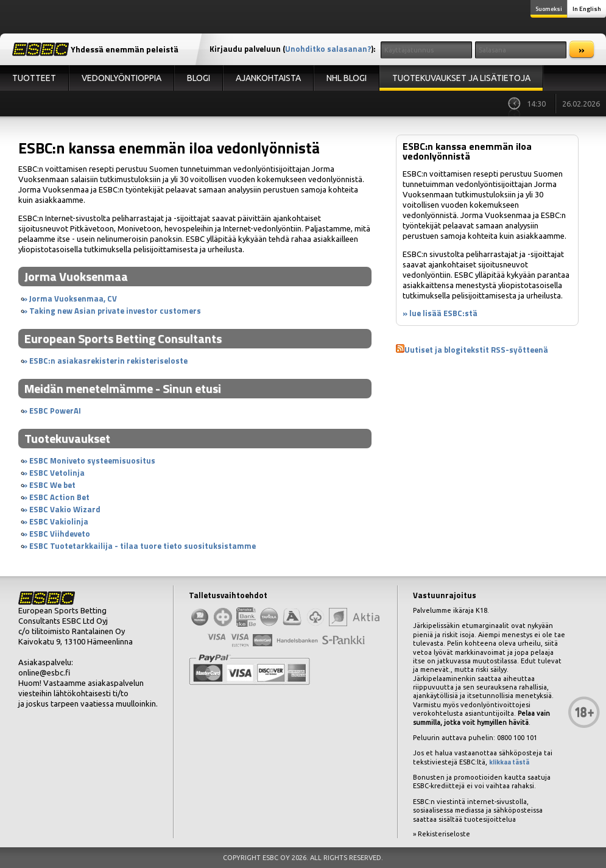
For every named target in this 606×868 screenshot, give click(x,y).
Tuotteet (34, 78)
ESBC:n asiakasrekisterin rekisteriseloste (108, 361)
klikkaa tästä (509, 762)
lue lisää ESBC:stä (443, 313)
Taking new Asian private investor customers (115, 311)
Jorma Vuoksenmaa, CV (73, 298)
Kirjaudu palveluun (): (293, 49)
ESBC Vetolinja (57, 473)
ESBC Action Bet (59, 497)
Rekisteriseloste (444, 834)
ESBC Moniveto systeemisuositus (92, 460)
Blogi (199, 78)
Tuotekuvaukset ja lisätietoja (461, 78)
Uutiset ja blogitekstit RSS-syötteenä (476, 350)
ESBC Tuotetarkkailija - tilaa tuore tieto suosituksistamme (143, 546)
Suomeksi (549, 9)
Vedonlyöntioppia (122, 78)
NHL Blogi (347, 78)
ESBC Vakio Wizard (65, 509)
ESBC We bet (52, 485)
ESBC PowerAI (55, 411)
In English (587, 9)
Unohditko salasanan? (328, 49)
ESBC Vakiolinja (59, 521)
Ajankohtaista (268, 78)
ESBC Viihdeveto (60, 534)
